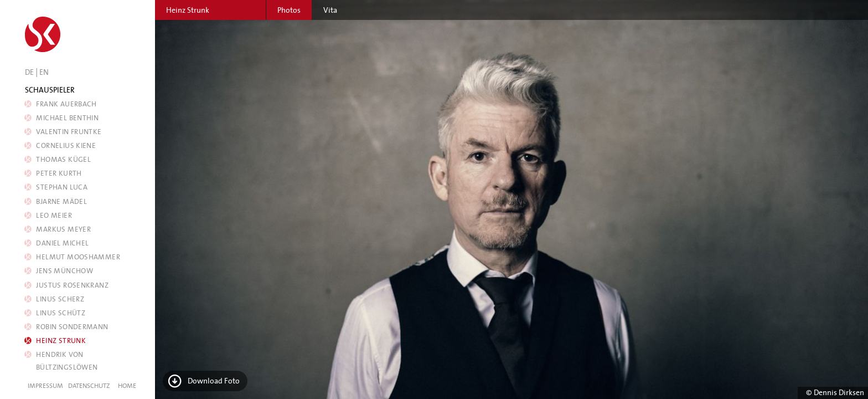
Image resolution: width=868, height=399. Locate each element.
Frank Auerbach (66, 104)
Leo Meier (54, 215)
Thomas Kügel (63, 159)
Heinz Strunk (61, 341)
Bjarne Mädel (61, 201)
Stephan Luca (62, 187)
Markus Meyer (63, 229)
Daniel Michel (62, 243)
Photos (289, 10)
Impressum (45, 385)
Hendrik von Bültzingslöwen (67, 361)
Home (127, 385)
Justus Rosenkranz (72, 285)
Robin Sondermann (72, 327)
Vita (330, 10)
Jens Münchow (64, 271)
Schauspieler (50, 90)
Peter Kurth (59, 173)
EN (44, 72)
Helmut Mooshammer (78, 257)
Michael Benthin (67, 118)
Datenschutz (89, 385)
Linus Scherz (60, 299)
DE (29, 72)
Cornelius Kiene (66, 145)
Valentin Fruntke (69, 132)
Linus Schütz (61, 313)
